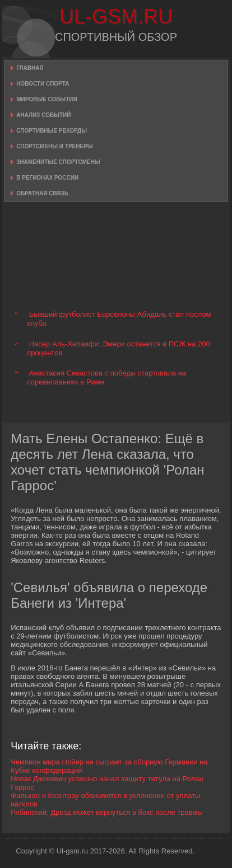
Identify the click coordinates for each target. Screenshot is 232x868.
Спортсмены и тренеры (54, 146)
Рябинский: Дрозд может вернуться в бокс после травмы (107, 812)
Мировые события (47, 99)
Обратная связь (42, 193)
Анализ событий (43, 115)
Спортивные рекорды (52, 131)
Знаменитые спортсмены (58, 162)
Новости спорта (43, 84)
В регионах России (47, 178)
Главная (30, 68)
